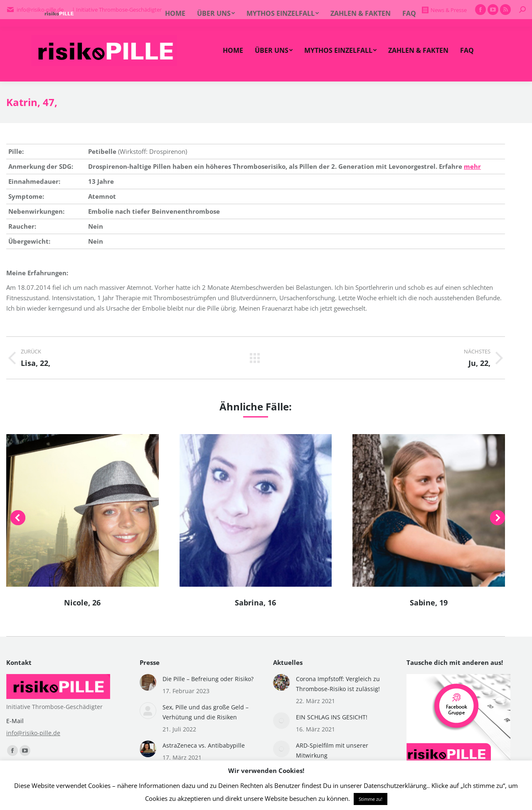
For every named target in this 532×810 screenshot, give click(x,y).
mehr (472, 166)
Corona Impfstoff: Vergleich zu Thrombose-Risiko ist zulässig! (338, 684)
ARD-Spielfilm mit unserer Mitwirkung (332, 750)
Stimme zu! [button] (371, 799)
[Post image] (148, 682)
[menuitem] (233, 50)
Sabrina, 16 (255, 603)
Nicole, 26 (82, 603)
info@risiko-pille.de (33, 733)
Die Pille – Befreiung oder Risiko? (208, 679)
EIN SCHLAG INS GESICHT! (332, 717)
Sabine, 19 (429, 603)
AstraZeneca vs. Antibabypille (204, 745)
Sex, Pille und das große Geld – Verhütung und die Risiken (206, 712)
